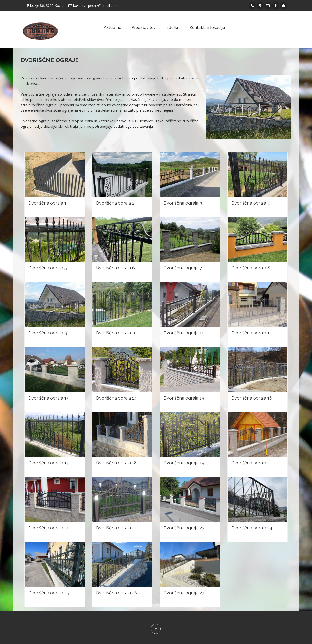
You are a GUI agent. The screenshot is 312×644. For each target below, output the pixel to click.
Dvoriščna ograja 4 (251, 203)
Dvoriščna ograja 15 (184, 398)
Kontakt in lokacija (207, 27)
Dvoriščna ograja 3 (183, 203)
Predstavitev (143, 27)
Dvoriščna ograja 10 (116, 333)
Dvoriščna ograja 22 (116, 528)
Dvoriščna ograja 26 (117, 593)
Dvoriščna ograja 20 (252, 463)
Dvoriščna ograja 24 (252, 528)
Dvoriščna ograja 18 (116, 463)
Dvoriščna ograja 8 (251, 268)
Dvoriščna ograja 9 (48, 333)
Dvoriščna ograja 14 (116, 398)
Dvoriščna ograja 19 (184, 463)
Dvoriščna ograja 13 (49, 398)
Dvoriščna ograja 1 (47, 203)
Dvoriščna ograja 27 (184, 593)
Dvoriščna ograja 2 (115, 203)
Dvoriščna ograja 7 (183, 268)
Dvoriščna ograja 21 (48, 528)
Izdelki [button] (172, 27)
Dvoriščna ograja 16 (252, 398)
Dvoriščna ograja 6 (115, 268)
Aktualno (113, 27)
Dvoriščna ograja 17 (49, 463)
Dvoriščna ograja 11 (184, 333)
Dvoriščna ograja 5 (48, 268)
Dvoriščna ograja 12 (251, 333)
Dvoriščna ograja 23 (184, 528)
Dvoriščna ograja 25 (49, 593)
